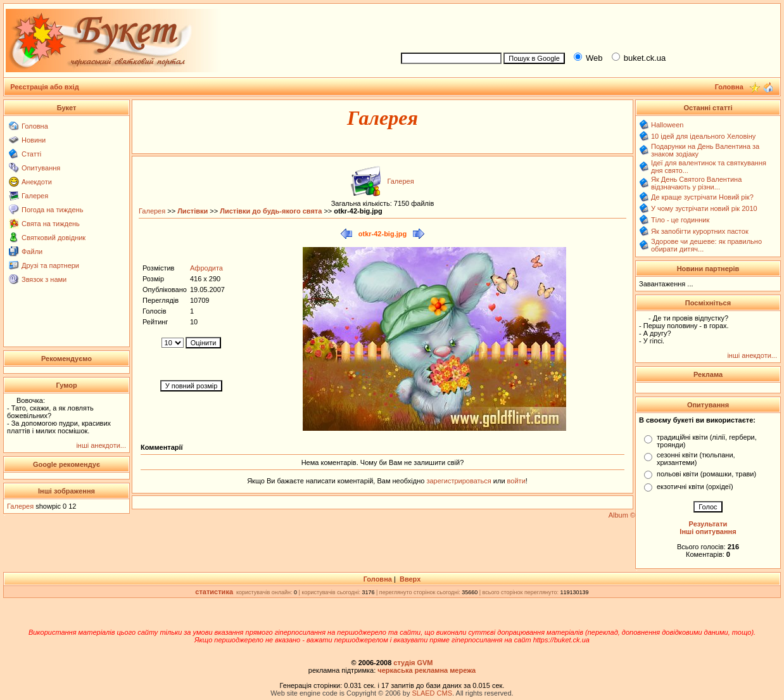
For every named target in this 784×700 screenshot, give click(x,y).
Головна (35, 126)
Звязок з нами (44, 279)
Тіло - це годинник (680, 220)
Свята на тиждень (51, 224)
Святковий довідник (54, 238)
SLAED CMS (432, 693)
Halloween (667, 125)
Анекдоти (37, 182)
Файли (32, 251)
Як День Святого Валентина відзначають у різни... (696, 183)
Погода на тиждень (52, 210)
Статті (31, 154)
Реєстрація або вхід (45, 87)
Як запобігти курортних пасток (700, 231)
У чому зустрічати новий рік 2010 (704, 208)
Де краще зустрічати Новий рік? (702, 197)
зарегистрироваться (459, 481)
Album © (622, 515)
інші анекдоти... (101, 445)
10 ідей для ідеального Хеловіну (703, 136)
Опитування (41, 168)
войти (515, 481)
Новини (34, 140)
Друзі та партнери (50, 265)
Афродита (206, 268)
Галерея (35, 196)
